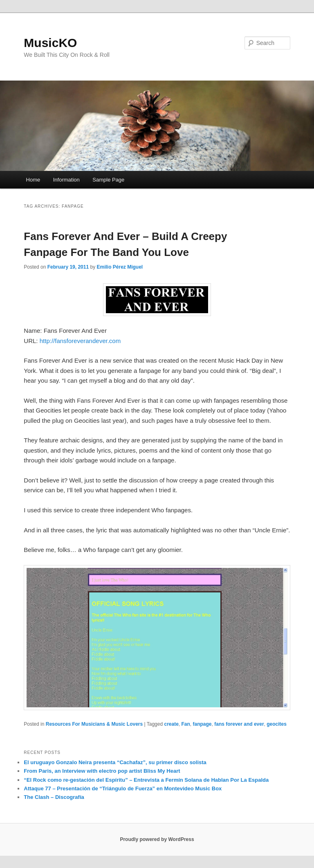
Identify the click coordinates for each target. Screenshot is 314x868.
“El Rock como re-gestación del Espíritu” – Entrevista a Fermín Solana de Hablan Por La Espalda (146, 780)
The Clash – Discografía (54, 797)
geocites (277, 724)
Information (66, 180)
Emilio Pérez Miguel (120, 267)
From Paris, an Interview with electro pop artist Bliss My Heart (102, 771)
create (171, 724)
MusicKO (50, 43)
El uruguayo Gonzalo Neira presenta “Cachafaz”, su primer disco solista (115, 762)
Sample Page (108, 180)
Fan (186, 724)
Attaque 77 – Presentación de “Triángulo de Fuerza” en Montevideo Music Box (123, 788)
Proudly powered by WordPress (157, 839)
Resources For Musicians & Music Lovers (94, 724)
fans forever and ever (239, 724)
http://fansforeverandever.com (80, 341)
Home (33, 180)
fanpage (202, 724)
